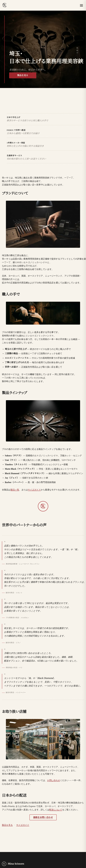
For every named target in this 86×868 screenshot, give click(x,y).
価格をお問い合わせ (43, 817)
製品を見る (23, 75)
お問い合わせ (54, 780)
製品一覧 (15, 490)
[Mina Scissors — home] (5, 5)
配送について (56, 810)
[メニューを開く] (81, 5)
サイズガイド (34, 490)
